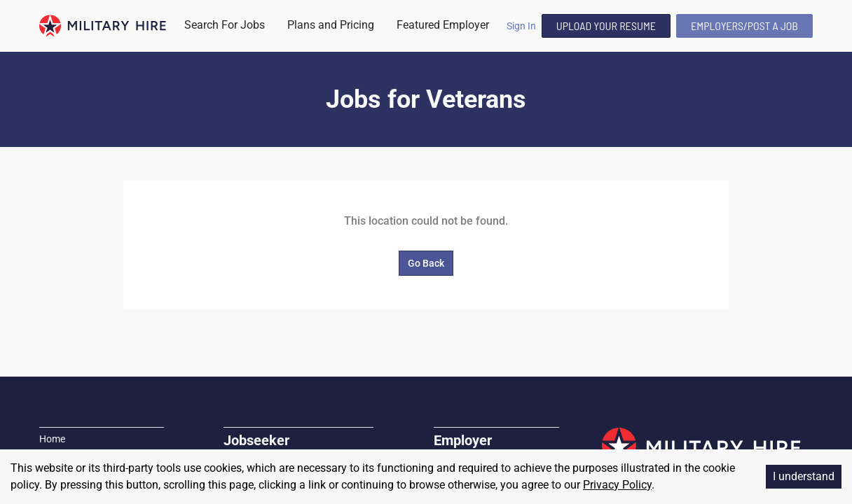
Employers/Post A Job (744, 26)
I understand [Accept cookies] (804, 476)
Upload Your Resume (606, 26)
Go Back (426, 263)
